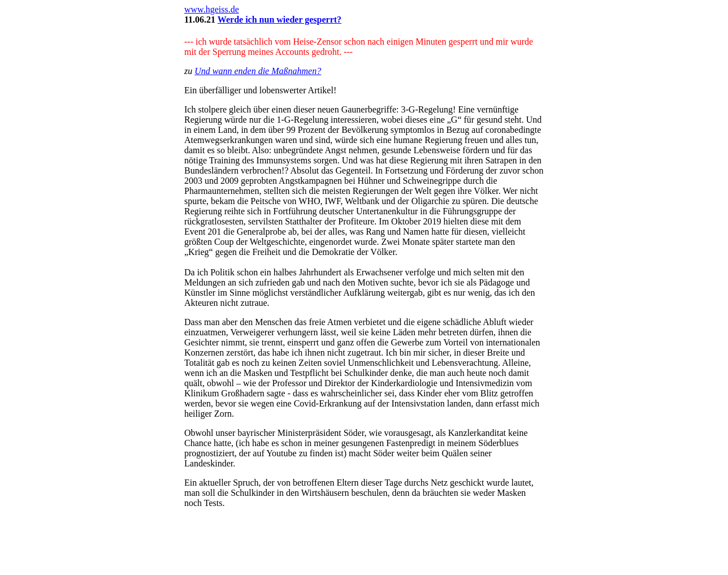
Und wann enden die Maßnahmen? (258, 71)
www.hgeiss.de (212, 9)
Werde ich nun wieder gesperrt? (279, 20)
